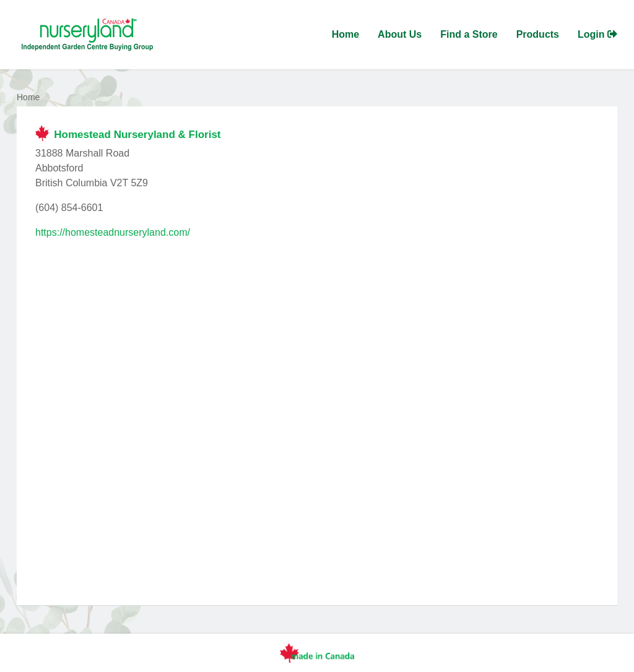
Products (538, 34)
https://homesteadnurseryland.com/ (113, 232)
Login (597, 34)
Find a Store (469, 34)
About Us (400, 34)
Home (345, 34)
